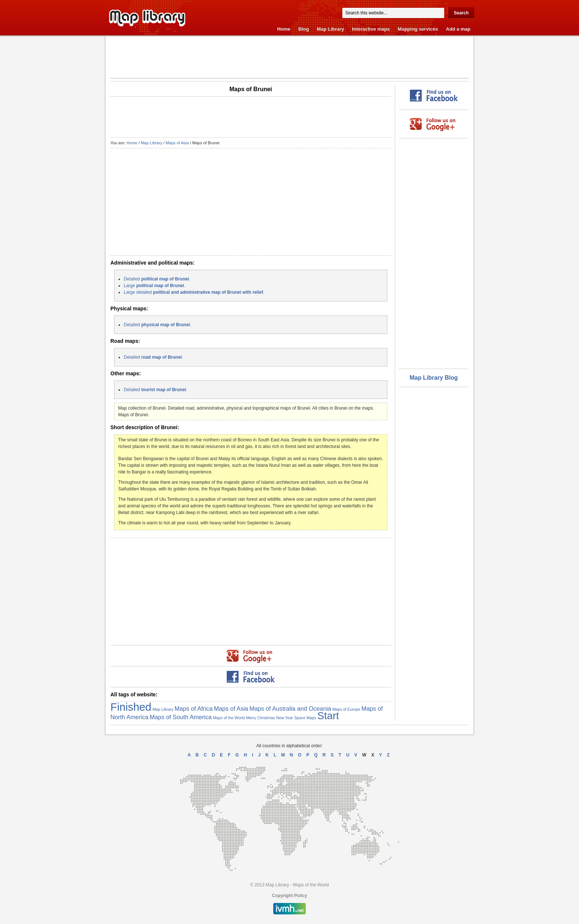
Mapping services (418, 29)
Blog (304, 29)
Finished (131, 707)
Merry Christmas (260, 718)
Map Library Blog (434, 378)
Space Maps (305, 718)
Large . (155, 286)
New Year (285, 718)
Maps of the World (229, 718)
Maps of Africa (194, 708)
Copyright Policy (289, 896)
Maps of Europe (346, 709)
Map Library (330, 29)
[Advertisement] (289, 57)
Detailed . (157, 279)
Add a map (458, 29)
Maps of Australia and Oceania (290, 708)
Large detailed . (194, 292)
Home (284, 29)
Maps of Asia (177, 143)
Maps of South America (181, 717)
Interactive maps (371, 29)
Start (328, 716)
